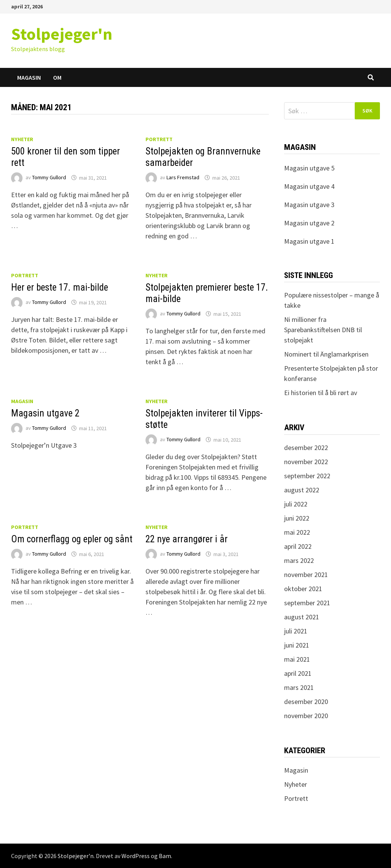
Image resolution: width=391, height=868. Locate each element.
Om (57, 77)
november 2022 (306, 462)
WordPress (136, 856)
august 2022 (302, 490)
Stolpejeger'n (62, 34)
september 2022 (307, 476)
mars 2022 (299, 560)
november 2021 (306, 575)
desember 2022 (306, 448)
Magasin (29, 77)
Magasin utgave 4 (309, 186)
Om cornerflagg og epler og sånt (72, 539)
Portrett (159, 139)
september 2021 (307, 603)
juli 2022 (296, 504)
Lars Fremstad (183, 178)
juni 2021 (297, 645)
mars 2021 (299, 687)
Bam (165, 856)
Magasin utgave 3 (309, 205)
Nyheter (22, 139)
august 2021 (302, 617)
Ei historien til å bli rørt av (321, 393)
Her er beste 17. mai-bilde (60, 287)
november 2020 (306, 716)
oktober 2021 (303, 589)
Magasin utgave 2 (45, 413)
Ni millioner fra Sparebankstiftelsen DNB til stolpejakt (323, 330)
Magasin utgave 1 (309, 241)
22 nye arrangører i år (187, 539)
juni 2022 (297, 518)
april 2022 (298, 546)
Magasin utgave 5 (309, 168)
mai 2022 (297, 532)
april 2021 (298, 673)
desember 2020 (306, 702)
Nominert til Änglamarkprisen (326, 354)
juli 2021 (296, 631)
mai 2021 (297, 659)
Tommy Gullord (49, 178)
